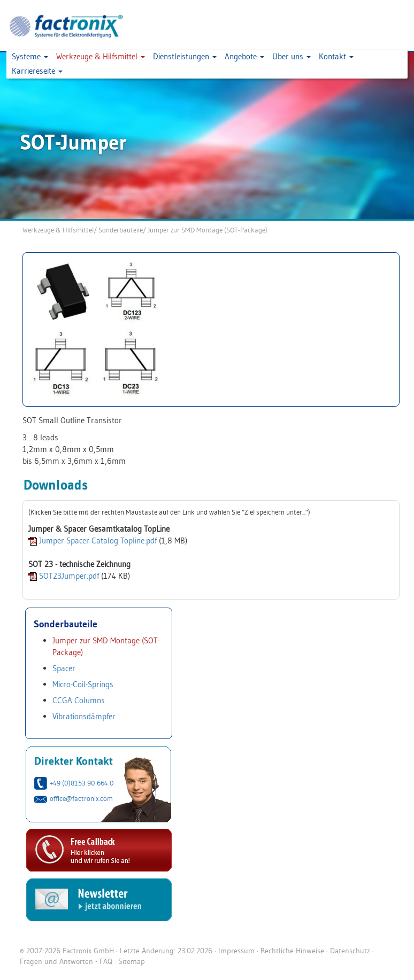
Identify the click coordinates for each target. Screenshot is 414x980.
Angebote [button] (244, 56)
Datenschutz (350, 951)
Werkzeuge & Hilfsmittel (58, 230)
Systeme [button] (30, 56)
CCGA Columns (79, 700)
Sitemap (132, 961)
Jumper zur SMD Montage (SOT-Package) (208, 230)
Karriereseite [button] (37, 71)
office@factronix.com (81, 798)
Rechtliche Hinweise (292, 951)
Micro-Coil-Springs (83, 684)
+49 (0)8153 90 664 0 (82, 783)
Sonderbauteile (121, 230)
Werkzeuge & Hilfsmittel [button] (101, 56)
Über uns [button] (292, 56)
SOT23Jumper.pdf (69, 576)
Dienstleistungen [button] (185, 56)
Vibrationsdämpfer (84, 716)
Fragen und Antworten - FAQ (66, 961)
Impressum (236, 951)
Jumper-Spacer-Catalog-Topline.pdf (98, 540)
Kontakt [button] (336, 56)
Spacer (64, 668)
